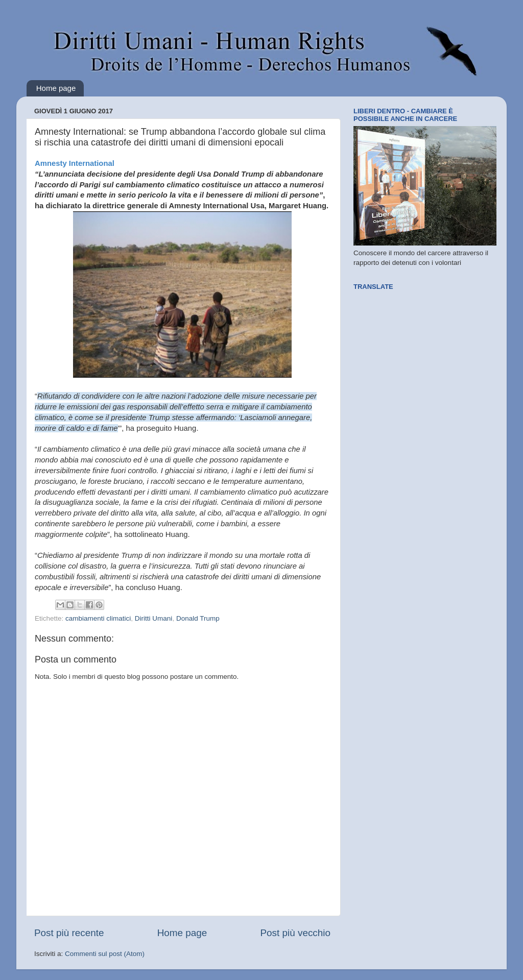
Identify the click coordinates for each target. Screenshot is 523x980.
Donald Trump (198, 618)
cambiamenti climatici (98, 618)
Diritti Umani (154, 618)
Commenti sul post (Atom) (105, 954)
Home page (56, 88)
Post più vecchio (295, 933)
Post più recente (69, 933)
